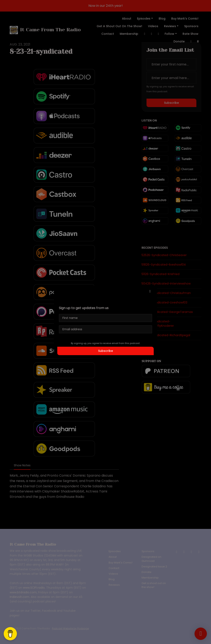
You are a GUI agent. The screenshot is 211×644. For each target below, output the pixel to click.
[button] (150, 291)
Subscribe (105, 351)
